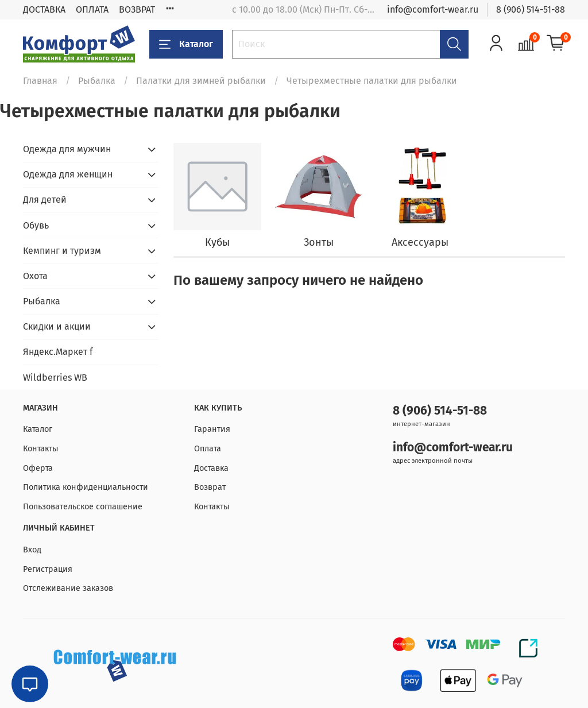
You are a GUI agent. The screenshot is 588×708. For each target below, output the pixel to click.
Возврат (210, 487)
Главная (40, 81)
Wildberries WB (55, 378)
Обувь (36, 225)
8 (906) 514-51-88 (531, 9)
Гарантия (212, 429)
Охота (35, 276)
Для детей (45, 200)
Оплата (208, 449)
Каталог (186, 44)
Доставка (211, 468)
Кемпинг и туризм (62, 251)
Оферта (38, 468)
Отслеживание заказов (68, 588)
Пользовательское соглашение (83, 507)
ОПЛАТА (92, 9)
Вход (32, 550)
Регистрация (48, 569)
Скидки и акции (57, 326)
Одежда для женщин (68, 174)
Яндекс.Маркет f (58, 352)
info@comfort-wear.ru (433, 9)
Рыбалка (97, 81)
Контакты (41, 449)
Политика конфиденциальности (86, 487)
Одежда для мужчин (67, 149)
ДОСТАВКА (44, 9)
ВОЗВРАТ (137, 9)
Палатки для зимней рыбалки (201, 81)
